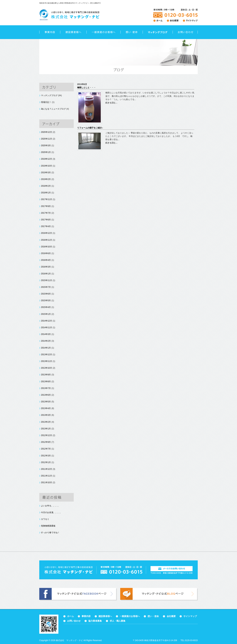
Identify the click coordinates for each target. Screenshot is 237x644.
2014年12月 (47, 321)
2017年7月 (46, 213)
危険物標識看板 (48, 526)
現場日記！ (46, 102)
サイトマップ (190, 616)
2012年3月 (46, 456)
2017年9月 (46, 206)
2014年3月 (46, 334)
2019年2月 (46, 179)
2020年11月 (47, 139)
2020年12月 (47, 132)
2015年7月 (46, 287)
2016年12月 (47, 233)
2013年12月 (47, 355)
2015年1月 (46, 314)
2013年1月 (46, 429)
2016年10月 (47, 247)
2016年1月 (46, 274)
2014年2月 (46, 341)
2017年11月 (47, 199)
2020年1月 (46, 152)
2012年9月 (46, 442)
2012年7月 (46, 449)
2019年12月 (47, 159)
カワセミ (45, 519)
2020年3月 (46, 146)
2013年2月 (46, 422)
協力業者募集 (95, 621)
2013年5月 (46, 402)
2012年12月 (47, 435)
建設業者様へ (73, 32)
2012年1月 (46, 462)
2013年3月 (46, 415)
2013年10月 (47, 368)
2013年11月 (47, 361)
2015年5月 (46, 300)
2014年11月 (47, 328)
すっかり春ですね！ (50, 533)
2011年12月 (47, 469)
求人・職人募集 (118, 621)
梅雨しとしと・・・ (86, 88)
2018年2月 (46, 186)
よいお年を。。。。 (50, 506)
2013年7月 (46, 388)
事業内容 (50, 32)
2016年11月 (47, 240)
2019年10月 (47, 166)
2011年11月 (47, 476)
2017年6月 (46, 220)
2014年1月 (46, 348)
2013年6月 (46, 395)
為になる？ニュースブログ (53, 109)
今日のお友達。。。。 (51, 512)
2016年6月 (46, 253)
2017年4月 (46, 226)
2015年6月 (46, 294)
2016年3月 (46, 267)
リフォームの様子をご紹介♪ (90, 128)
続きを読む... (111, 103)
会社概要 (171, 616)
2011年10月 (47, 482)
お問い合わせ (185, 32)
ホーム (71, 616)
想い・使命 (132, 32)
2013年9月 (46, 375)
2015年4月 (46, 307)
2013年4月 (46, 408)
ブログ (158, 32)
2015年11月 (47, 280)
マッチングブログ (49, 95)
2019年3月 (46, 173)
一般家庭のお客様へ (103, 32)
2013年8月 (46, 382)
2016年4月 (46, 260)
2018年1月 (46, 193)
